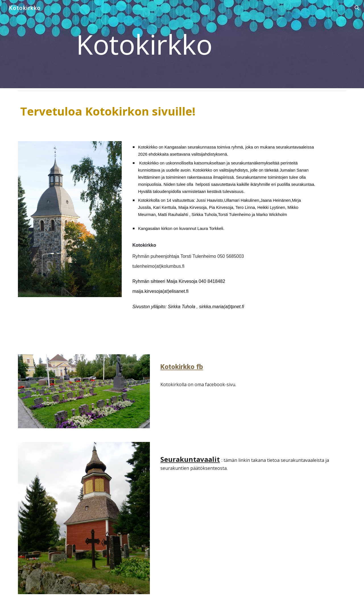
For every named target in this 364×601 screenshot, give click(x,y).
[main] (182, 44)
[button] (357, 8)
